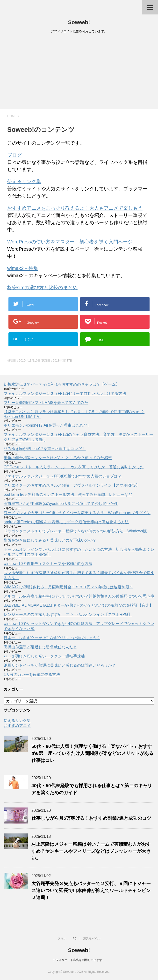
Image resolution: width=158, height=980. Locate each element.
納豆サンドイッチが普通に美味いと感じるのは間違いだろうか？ (60, 665)
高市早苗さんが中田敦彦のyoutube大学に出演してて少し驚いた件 (61, 504)
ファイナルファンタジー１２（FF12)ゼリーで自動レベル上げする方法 (65, 393)
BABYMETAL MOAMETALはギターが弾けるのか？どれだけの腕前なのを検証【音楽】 (78, 605)
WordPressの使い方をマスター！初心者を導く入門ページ (70, 242)
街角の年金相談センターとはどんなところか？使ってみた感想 (58, 458)
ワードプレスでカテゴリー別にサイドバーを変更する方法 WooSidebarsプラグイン (77, 513)
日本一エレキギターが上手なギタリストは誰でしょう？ (52, 638)
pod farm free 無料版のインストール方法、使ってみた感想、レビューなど (68, 494)
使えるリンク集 (24, 181)
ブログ (14, 155)
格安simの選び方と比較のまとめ (42, 288)
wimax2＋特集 (23, 268)
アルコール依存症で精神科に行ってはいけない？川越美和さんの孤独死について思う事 (79, 596)
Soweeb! (79, 22)
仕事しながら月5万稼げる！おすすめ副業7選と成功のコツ (94, 818)
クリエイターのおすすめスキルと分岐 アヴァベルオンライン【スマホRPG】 (72, 485)
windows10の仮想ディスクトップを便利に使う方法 (48, 564)
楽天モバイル (92, 939)
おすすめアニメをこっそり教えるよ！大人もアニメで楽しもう (75, 208)
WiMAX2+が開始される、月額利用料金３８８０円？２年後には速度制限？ (68, 587)
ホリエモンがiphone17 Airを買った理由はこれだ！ (47, 425)
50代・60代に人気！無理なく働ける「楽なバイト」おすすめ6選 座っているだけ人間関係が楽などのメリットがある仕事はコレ (92, 753)
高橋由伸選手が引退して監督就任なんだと (40, 647)
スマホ (62, 939)
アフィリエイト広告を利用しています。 (79, 960)
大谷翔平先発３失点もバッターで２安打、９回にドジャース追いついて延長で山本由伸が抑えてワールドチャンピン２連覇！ (91, 890)
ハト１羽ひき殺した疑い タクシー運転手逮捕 (44, 656)
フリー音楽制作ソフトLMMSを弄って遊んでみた (46, 403)
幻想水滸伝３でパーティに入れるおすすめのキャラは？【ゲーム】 (62, 384)
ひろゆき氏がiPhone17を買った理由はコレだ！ (45, 449)
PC (75, 939)
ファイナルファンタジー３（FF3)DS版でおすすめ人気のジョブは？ (63, 476)
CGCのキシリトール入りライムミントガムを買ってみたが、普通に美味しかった (74, 467)
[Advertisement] (79, 73)
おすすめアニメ (17, 726)
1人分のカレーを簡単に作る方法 (32, 675)
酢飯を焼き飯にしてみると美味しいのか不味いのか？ (50, 540)
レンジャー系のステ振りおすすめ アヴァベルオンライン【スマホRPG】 (68, 614)
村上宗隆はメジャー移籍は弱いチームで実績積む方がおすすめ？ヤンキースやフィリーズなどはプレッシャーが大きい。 (91, 851)
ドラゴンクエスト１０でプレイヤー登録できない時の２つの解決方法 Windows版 (75, 531)
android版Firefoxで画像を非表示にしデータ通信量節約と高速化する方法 (66, 522)
